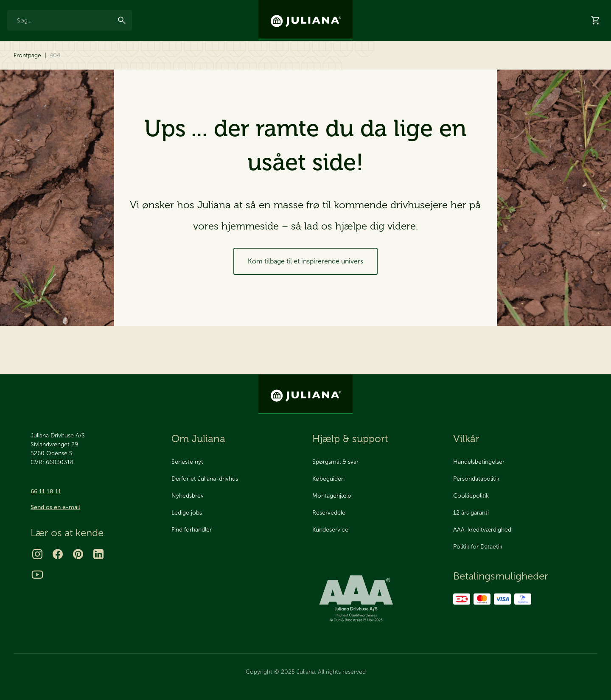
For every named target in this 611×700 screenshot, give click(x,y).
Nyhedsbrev (430, 7)
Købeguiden (328, 479)
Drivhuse (24, 64)
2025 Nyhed (174, 64)
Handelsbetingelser (479, 462)
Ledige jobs (187, 513)
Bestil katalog (435, 64)
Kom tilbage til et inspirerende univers (305, 299)
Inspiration (470, 7)
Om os (503, 7)
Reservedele (122, 64)
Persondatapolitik (476, 479)
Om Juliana (198, 438)
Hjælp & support (582, 64)
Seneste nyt (187, 462)
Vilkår (466, 438)
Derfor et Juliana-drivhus (205, 479)
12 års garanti (22, 7)
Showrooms (483, 64)
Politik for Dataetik (478, 547)
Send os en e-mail (55, 507)
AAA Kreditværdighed (126, 7)
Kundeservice (330, 530)
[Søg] (122, 35)
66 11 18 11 (46, 491)
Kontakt (533, 7)
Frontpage (27, 94)
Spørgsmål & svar (335, 462)
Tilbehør (70, 64)
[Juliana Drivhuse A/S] (305, 20)
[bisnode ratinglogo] (376, 599)
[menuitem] (24, 67)
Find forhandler (192, 530)
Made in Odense (69, 7)
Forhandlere (530, 64)
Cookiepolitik (471, 496)
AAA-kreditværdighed (482, 530)
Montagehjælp (332, 496)
